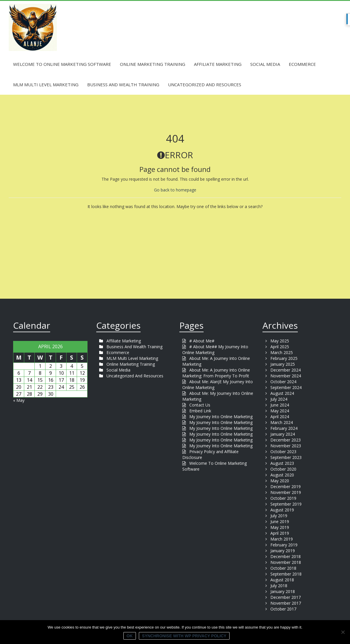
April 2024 (280, 417)
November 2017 (286, 603)
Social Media (265, 64)
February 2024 (284, 428)
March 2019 (282, 539)
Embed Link (200, 411)
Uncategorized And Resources (205, 85)
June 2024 (280, 405)
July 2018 (279, 586)
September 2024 (286, 387)
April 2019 (280, 533)
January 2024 (283, 434)
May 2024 (280, 411)
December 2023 (286, 440)
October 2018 (283, 568)
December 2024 (286, 370)
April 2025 (280, 347)
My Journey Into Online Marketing (221, 417)
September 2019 (286, 504)
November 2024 (286, 376)
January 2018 (283, 591)
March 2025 (282, 352)
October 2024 (283, 382)
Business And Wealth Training (123, 85)
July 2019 (279, 516)
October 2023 (283, 452)
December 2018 (286, 556)
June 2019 (280, 521)
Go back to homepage (175, 190)
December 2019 (286, 486)
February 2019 (284, 545)
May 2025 (280, 341)
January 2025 (283, 364)
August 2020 (282, 475)
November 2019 (286, 492)
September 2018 (286, 574)
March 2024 (282, 422)
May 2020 (280, 481)
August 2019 (282, 510)
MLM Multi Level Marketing (46, 85)
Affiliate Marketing (218, 64)
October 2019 (283, 498)
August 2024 (282, 393)
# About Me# (202, 341)
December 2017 (286, 597)
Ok (130, 636)
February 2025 (284, 358)
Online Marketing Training (153, 64)
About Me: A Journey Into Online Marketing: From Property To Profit (216, 373)
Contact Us (200, 405)
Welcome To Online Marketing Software (62, 64)
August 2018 (282, 580)
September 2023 (286, 457)
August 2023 (282, 463)
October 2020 (283, 469)
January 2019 (283, 551)
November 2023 (286, 446)
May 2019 (280, 527)
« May (19, 400)
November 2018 (286, 562)
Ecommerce (302, 64)
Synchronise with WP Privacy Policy (184, 636)
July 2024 (279, 399)
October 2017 (283, 609)
